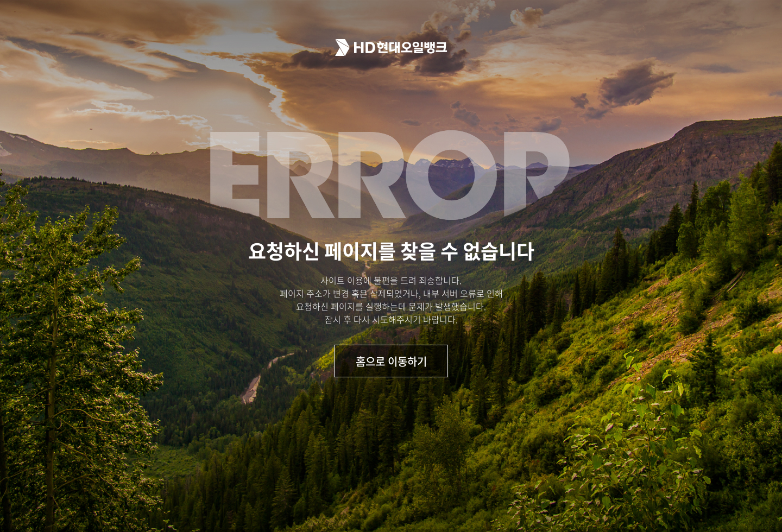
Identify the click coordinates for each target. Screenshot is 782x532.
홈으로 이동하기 (391, 361)
